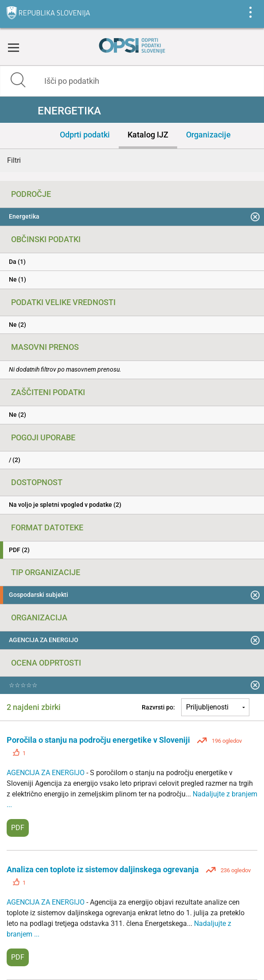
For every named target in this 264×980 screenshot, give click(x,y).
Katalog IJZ (148, 135)
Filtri (14, 160)
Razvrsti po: (158, 707)
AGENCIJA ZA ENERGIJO (47, 773)
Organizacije (208, 135)
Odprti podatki (85, 135)
